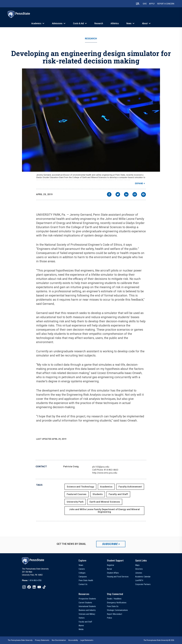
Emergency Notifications (117, 603)
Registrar (111, 565)
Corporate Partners (143, 584)
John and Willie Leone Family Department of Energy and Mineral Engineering (104, 511)
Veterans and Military (87, 614)
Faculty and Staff (118, 494)
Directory (139, 569)
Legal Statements (87, 640)
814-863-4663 (111, 470)
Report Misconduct (115, 614)
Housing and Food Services (118, 577)
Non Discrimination (59, 640)
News (129, 23)
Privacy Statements (42, 640)
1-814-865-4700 (35, 580)
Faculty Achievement (130, 487)
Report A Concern (166, 4)
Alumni (81, 626)
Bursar (109, 569)
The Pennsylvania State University (20, 640)
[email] (135, 195)
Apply (152, 4)
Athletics (115, 23)
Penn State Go (113, 606)
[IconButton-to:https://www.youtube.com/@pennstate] (39, 587)
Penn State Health (86, 580)
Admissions (57, 23)
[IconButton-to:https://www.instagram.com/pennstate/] (24, 587)
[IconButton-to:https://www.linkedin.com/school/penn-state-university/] (34, 587)
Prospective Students (87, 599)
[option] (32, 580)
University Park (75, 502)
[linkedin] (126, 195)
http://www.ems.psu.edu (105, 473)
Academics (36, 23)
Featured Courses (77, 494)
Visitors (82, 618)
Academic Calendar (143, 577)
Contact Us (83, 584)
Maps (137, 565)
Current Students (85, 603)
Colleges (82, 573)
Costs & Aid (78, 23)
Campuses (83, 577)
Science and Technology (80, 487)
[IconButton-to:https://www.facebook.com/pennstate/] (29, 587)
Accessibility (73, 640)
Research (99, 23)
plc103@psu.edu (101, 467)
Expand (139, 183)
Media (81, 629)
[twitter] (118, 195)
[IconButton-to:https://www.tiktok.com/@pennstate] (44, 587)
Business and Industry (87, 610)
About (145, 23)
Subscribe (110, 544)
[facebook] (109, 195)
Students (98, 494)
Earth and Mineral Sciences (105, 502)
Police (109, 618)
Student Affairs (113, 573)
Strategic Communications (117, 610)
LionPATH (139, 580)
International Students (87, 606)
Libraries (139, 573)
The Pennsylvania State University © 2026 (159, 640)
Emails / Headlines (114, 599)
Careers (82, 569)
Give (145, 4)
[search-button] (138, 4)
